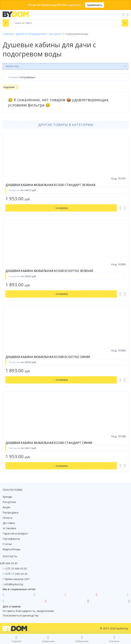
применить (95, 5)
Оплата (7, 518)
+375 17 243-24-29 (16, 574)
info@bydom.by (14, 584)
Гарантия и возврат (15, 533)
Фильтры (12, 66)
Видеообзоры (12, 549)
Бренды (7, 497)
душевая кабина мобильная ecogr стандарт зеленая (50, 185)
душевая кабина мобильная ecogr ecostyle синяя (48, 357)
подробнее (74, 5)
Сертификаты (11, 539)
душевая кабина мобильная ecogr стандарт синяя (49, 443)
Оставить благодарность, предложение (28, 611)
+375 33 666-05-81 (16, 569)
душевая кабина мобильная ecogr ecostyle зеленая (49, 271)
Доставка (9, 523)
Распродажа (10, 512)
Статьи (7, 544)
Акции (6, 507)
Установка (9, 528)
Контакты (10, 556)
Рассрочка (9, 502)
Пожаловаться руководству (21, 615)
